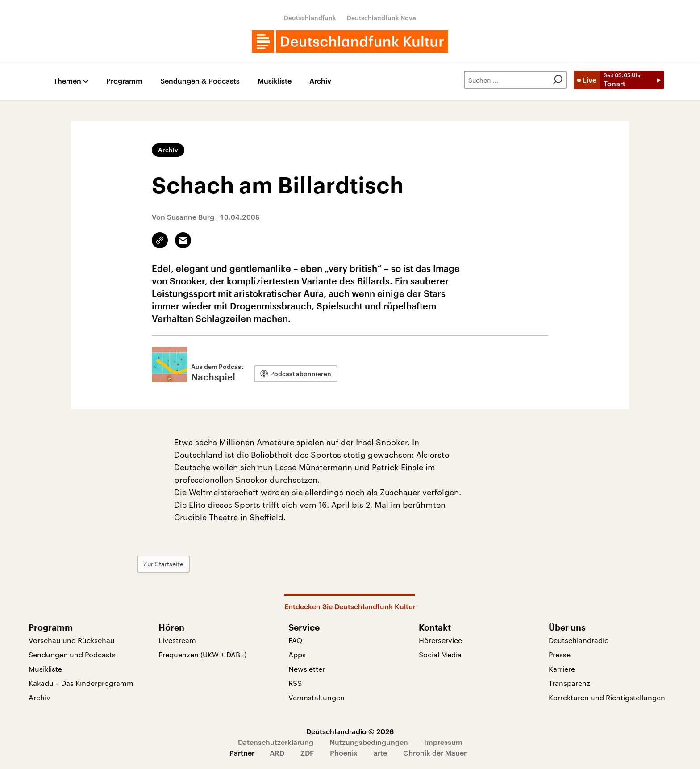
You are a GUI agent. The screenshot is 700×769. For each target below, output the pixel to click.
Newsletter (307, 669)
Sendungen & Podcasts (200, 81)
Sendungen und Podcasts (72, 654)
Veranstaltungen (317, 697)
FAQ (295, 640)
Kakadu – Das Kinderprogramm (81, 683)
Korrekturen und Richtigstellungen (607, 697)
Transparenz (569, 683)
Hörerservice (440, 640)
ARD (277, 753)
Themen (67, 81)
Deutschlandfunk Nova (381, 18)
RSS (295, 683)
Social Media (440, 654)
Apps (297, 654)
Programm (124, 81)
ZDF (307, 753)
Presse (560, 654)
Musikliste (275, 81)
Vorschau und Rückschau (72, 640)
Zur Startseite (200, 564)
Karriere (562, 669)
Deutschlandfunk (310, 18)
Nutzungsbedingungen (369, 742)
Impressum (443, 742)
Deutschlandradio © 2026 (350, 731)
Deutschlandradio (579, 640)
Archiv (320, 81)
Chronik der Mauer (435, 753)
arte (380, 753)
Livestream (177, 640)
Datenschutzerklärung (276, 742)
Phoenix (344, 753)
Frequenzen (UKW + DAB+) (202, 654)
